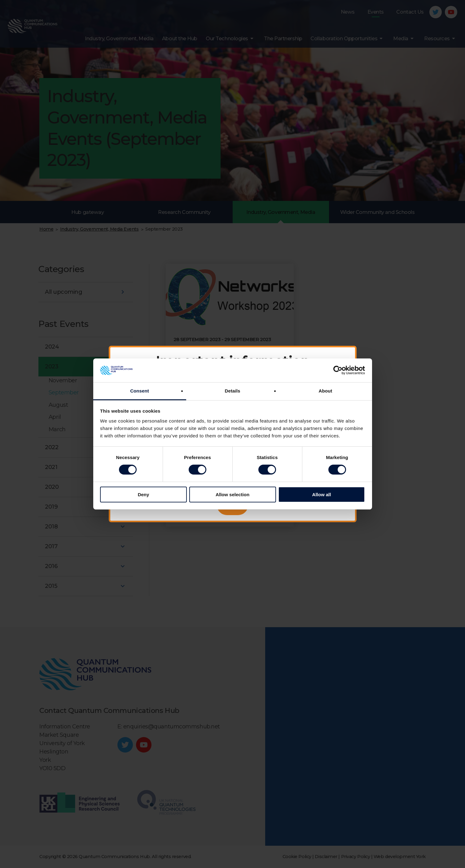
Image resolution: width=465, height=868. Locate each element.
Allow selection (233, 495)
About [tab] (326, 391)
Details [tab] (233, 391)
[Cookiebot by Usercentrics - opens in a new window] (338, 370)
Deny (144, 495)
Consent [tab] (140, 391)
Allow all (322, 495)
